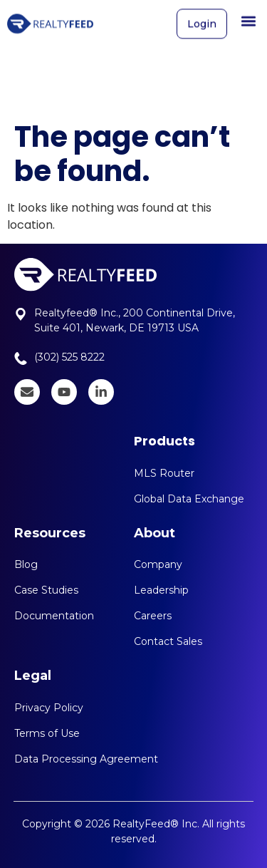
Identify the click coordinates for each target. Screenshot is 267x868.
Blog (26, 564)
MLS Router (164, 473)
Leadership (161, 590)
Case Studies (46, 590)
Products (164, 441)
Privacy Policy (49, 708)
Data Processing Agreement (86, 759)
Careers (153, 616)
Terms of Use (47, 733)
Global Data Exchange (189, 499)
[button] (248, 18)
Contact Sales (168, 641)
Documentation (54, 616)
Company (158, 564)
